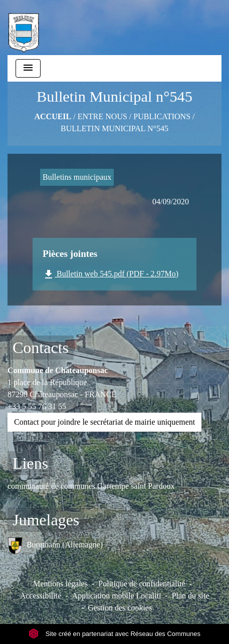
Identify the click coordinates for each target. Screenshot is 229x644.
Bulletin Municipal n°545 (114, 128)
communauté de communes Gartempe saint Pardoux (91, 486)
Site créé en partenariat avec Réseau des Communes (114, 634)
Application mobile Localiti (117, 596)
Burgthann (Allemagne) (55, 546)
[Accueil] (24, 28)
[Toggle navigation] (28, 68)
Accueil (53, 116)
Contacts (41, 348)
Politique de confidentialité (142, 584)
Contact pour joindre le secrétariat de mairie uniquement (104, 422)
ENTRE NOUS (102, 116)
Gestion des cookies (120, 608)
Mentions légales (60, 584)
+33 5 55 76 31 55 (37, 406)
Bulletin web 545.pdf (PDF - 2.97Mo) (110, 274)
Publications (162, 116)
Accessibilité (41, 596)
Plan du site (191, 596)
